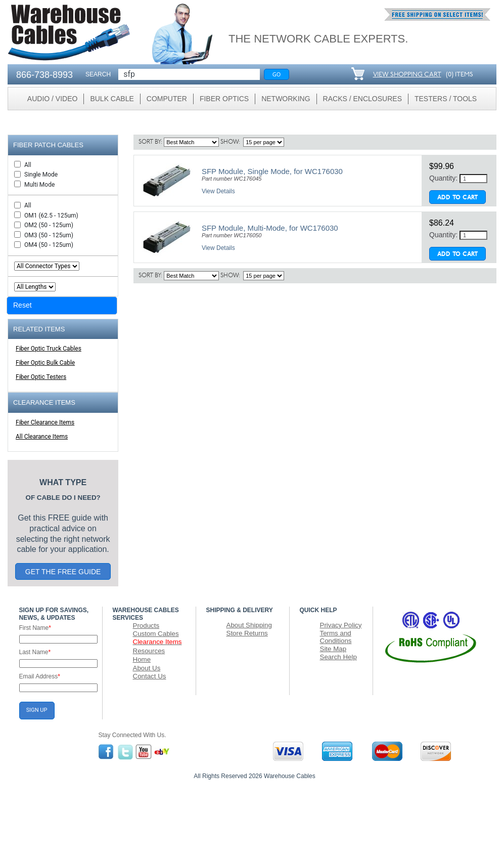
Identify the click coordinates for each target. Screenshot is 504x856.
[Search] (189, 74)
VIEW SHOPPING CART (407, 75)
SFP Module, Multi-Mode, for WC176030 (270, 228)
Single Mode (41, 175)
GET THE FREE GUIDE (63, 572)
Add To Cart (457, 198)
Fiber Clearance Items (45, 422)
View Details (218, 191)
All (28, 165)
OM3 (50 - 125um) (49, 235)
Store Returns (247, 633)
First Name (35, 628)
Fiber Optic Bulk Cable (45, 363)
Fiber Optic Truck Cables (49, 349)
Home (142, 659)
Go (277, 74)
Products (146, 626)
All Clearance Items (42, 437)
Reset (22, 305)
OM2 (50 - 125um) (49, 225)
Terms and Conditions (336, 637)
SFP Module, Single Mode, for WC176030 (272, 171)
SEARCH (98, 74)
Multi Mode (39, 185)
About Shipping (249, 625)
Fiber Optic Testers (41, 377)
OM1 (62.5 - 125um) (51, 216)
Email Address (40, 676)
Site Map (333, 649)
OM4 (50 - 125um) (49, 245)
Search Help (338, 657)
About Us (147, 668)
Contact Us (150, 676)
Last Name (35, 652)
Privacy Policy (341, 625)
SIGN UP (37, 710)
